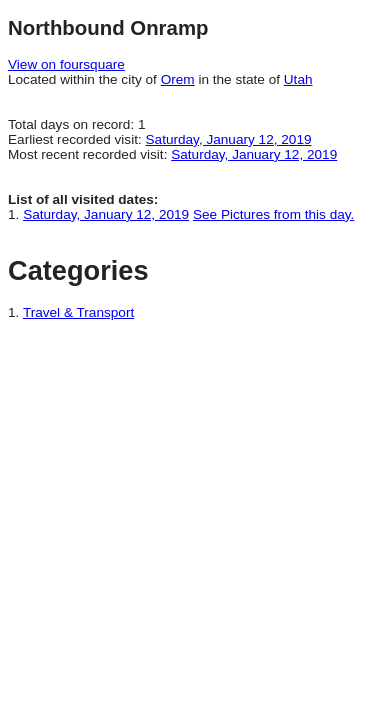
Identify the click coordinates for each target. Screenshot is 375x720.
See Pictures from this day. (273, 214)
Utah (298, 79)
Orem (178, 79)
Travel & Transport (78, 312)
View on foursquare (66, 64)
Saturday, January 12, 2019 (229, 139)
